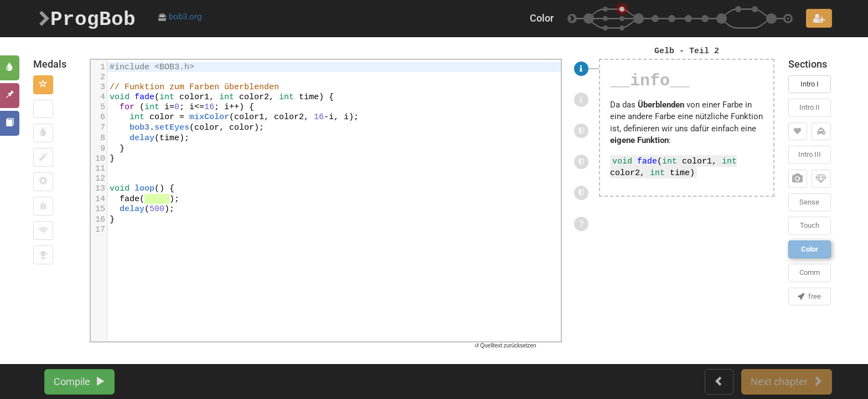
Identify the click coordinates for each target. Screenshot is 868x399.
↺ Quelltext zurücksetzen (505, 346)
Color (810, 249)
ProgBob (87, 18)
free (809, 296)
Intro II (810, 107)
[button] (43, 85)
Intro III (810, 154)
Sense (809, 202)
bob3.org (180, 17)
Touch (810, 225)
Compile (79, 382)
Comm (810, 272)
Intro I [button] (810, 84)
